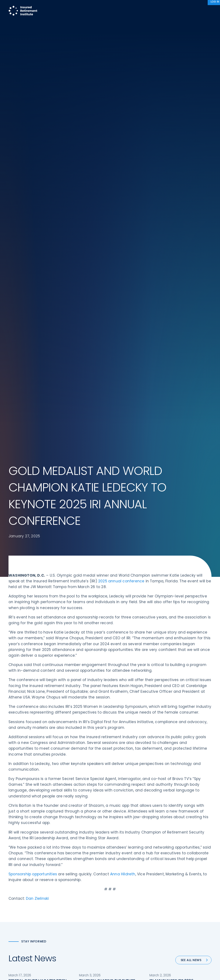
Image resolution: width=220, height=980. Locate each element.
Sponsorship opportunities (33, 456)
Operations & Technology (81, 858)
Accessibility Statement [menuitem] (193, 960)
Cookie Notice (177, 890)
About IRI (182, 7)
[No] (215, 973)
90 (144, 655)
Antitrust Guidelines (182, 898)
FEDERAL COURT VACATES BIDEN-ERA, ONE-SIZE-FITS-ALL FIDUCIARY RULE (39, 568)
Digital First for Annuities (132, 858)
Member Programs (123, 7)
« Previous (67, 655)
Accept (156, 973)
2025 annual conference (121, 163)
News (204, 7)
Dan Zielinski (37, 481)
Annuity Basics (125, 866)
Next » (157, 655)
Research (93, 7)
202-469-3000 (21, 900)
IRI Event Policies (179, 874)
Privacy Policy (177, 882)
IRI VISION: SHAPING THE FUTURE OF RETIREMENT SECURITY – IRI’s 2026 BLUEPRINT (107, 568)
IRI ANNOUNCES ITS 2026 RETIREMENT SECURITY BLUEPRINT (179, 566)
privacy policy (116, 973)
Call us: (14, 893)
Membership (124, 890)
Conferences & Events (78, 874)
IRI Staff (173, 858)
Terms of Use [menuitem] (164, 960)
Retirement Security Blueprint (136, 874)
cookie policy (139, 973)
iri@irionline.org (22, 912)
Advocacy (157, 7)
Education (69, 890)
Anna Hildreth (123, 456)
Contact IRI (175, 866)
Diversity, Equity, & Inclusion (82, 866)
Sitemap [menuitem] (144, 960)
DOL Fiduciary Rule (128, 850)
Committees (124, 882)
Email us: (15, 905)
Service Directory (127, 898)
